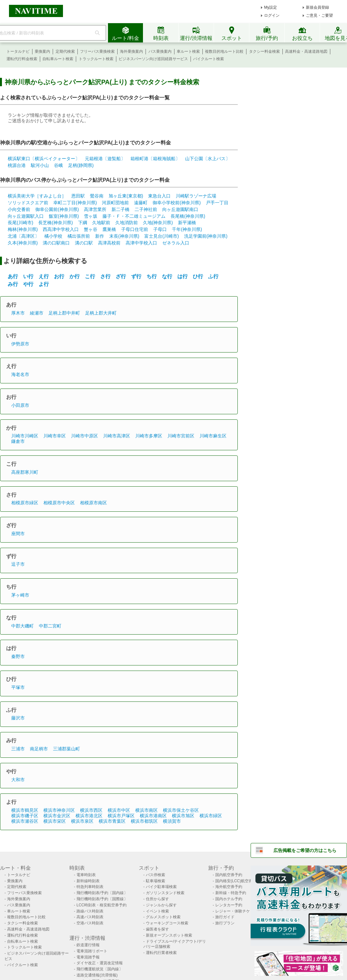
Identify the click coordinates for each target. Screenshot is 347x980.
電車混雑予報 (88, 957)
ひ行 (198, 277)
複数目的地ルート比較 (224, 51)
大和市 (18, 780)
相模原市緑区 (25, 503)
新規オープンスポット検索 (169, 935)
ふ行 (213, 277)
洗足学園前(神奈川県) (206, 236)
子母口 (160, 229)
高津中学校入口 (141, 243)
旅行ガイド (225, 917)
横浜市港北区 (89, 816)
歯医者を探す (157, 929)
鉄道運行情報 (88, 945)
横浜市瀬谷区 (25, 821)
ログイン (272, 15)
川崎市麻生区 (213, 436)
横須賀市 (172, 821)
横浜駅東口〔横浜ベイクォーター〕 (44, 159)
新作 (100, 236)
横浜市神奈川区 (59, 810)
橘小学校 (53, 236)
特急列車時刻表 (90, 887)
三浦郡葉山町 (67, 749)
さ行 (105, 277)
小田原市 (20, 405)
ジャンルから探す (161, 905)
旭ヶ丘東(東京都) (126, 196)
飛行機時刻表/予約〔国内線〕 (102, 893)
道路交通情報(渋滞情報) (97, 975)
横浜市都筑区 (144, 821)
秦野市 (18, 656)
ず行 (136, 277)
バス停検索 (156, 875)
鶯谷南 (97, 196)
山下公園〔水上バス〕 (208, 159)
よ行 (44, 284)
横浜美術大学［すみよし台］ (37, 196)
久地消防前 (127, 223)
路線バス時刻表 (90, 911)
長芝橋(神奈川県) (55, 223)
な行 (167, 277)
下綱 (83, 223)
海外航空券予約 (229, 887)
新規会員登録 (317, 7)
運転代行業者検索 (161, 953)
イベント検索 (157, 911)
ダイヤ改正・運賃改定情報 (100, 963)
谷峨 (58, 165)
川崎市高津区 (117, 436)
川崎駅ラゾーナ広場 (196, 196)
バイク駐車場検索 (161, 887)
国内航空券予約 (229, 875)
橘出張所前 (79, 236)
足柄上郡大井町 (101, 313)
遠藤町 (141, 203)
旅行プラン (225, 923)
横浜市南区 (147, 810)
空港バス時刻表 (90, 923)
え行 (44, 277)
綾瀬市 (37, 313)
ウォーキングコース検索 (167, 923)
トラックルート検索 (96, 59)
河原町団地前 (115, 203)
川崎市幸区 (55, 436)
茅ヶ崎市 (20, 595)
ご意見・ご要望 (319, 15)
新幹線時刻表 (88, 881)
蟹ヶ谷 (91, 229)
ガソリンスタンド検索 (165, 893)
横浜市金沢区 (57, 816)
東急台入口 (159, 196)
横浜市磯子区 (25, 816)
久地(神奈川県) (158, 223)
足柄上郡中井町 (64, 313)
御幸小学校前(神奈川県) (177, 203)
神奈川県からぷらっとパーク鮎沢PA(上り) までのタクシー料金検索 (102, 82)
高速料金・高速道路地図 (306, 51)
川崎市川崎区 (25, 436)
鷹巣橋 (109, 229)
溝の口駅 (84, 243)
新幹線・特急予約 (231, 893)
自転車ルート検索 (58, 59)
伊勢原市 (20, 344)
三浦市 (18, 749)
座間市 (18, 534)
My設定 (271, 7)
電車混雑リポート (92, 951)
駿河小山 (40, 165)
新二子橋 (120, 209)
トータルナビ (18, 51)
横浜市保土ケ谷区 (181, 810)
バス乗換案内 (160, 51)
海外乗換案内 (131, 51)
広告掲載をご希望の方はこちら (305, 850)
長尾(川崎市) (20, 223)
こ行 (90, 277)
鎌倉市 (18, 441)
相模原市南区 (93, 503)
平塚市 (18, 687)
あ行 (13, 277)
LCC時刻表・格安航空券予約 (102, 905)
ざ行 (121, 277)
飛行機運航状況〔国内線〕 (100, 969)
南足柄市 (39, 749)
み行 (13, 284)
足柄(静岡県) (81, 165)
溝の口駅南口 (56, 243)
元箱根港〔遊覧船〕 (105, 159)
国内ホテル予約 (229, 899)
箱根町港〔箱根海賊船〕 (155, 159)
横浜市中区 (119, 810)
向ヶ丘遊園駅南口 (180, 209)
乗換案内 (42, 51)
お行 (59, 277)
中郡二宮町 (50, 626)
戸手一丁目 (217, 203)
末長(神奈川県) (124, 236)
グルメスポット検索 (163, 917)
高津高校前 (109, 243)
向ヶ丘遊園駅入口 (26, 216)
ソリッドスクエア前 (28, 203)
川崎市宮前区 (181, 436)
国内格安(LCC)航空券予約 (238, 881)
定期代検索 (65, 51)
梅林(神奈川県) (23, 229)
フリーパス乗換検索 (97, 51)
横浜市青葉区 (112, 821)
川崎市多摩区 (149, 436)
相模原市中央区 (59, 503)
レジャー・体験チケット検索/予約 (245, 911)
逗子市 (18, 564)
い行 (28, 277)
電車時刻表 (86, 875)
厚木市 (18, 313)
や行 (28, 284)
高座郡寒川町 (25, 472)
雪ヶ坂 (91, 216)
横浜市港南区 (153, 816)
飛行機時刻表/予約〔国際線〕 (102, 899)
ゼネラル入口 (176, 243)
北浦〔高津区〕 (23, 236)
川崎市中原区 (85, 436)
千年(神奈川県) (187, 229)
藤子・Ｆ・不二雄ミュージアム (134, 216)
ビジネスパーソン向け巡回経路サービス (153, 59)
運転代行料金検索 (22, 59)
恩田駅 (78, 196)
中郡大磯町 (22, 626)
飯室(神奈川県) (64, 216)
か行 (75, 277)
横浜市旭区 (183, 816)
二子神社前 (146, 209)
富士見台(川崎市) (161, 236)
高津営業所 (95, 209)
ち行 (152, 277)
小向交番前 (19, 209)
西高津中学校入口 (61, 229)
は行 (182, 277)
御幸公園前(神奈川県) (57, 209)
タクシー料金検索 (264, 51)
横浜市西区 (91, 810)
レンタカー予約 (229, 905)
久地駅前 (101, 223)
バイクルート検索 (209, 59)
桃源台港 (17, 165)
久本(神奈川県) (23, 243)
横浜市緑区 (211, 816)
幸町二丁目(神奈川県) (75, 203)
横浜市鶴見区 (25, 810)
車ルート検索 (188, 51)
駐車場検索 (156, 881)
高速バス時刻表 (90, 917)
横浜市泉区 (82, 821)
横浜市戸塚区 (121, 816)
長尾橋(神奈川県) (188, 216)
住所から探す (157, 899)
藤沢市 (18, 718)
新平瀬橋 (187, 223)
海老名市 (20, 374)
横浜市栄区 (55, 821)
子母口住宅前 (135, 229)
